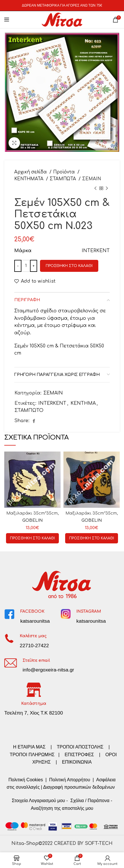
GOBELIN (32, 520)
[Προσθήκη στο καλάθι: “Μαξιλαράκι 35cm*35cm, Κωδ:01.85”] (32, 538)
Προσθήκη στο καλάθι (69, 266)
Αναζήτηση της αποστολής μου (62, 808)
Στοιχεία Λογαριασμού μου (38, 801)
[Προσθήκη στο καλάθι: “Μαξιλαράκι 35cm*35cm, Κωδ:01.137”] (92, 538)
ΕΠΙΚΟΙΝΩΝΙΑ (77, 762)
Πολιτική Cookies (26, 780)
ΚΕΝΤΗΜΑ (83, 403)
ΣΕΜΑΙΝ (92, 179)
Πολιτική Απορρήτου (69, 780)
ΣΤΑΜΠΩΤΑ (63, 179)
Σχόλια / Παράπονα (90, 801)
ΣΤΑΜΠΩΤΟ (29, 410)
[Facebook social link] (34, 421)
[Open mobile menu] (7, 20)
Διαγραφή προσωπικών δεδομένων (79, 787)
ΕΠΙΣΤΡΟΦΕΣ (79, 755)
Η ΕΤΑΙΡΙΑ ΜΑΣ (30, 747)
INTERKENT (52, 403)
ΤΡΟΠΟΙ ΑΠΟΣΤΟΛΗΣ (80, 747)
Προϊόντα (65, 172)
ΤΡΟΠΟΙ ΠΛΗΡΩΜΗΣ (32, 755)
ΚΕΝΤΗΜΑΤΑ (29, 179)
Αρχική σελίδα (31, 172)
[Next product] (107, 189)
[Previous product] (95, 189)
